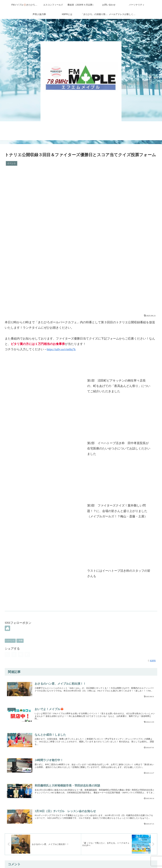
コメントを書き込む (81, 830)
